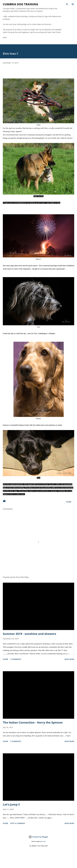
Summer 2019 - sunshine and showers (29, 634)
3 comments (16, 659)
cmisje (44, 841)
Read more (69, 659)
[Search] (67, 4)
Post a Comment (18, 823)
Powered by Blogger (38, 837)
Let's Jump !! (11, 804)
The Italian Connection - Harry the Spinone (33, 722)
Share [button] (69, 502)
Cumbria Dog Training (20, 4)
